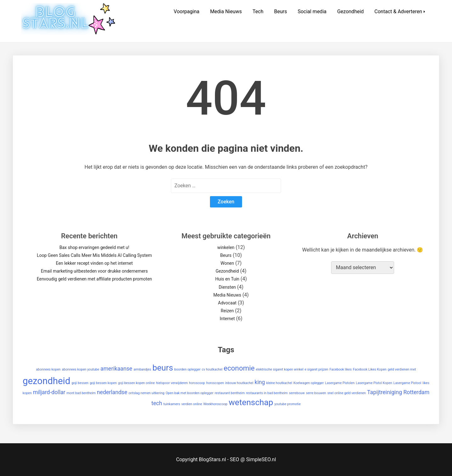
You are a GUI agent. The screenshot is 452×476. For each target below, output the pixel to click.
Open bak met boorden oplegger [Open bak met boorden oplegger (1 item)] (189, 393)
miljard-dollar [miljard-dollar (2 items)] (49, 392)
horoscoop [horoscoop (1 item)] (197, 383)
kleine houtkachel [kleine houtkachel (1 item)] (279, 383)
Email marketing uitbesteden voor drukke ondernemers (94, 271)
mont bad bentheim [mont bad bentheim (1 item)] (81, 393)
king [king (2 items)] (260, 382)
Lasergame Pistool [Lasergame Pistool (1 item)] (407, 383)
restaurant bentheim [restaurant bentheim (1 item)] (230, 393)
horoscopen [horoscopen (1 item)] (215, 383)
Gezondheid (350, 11)
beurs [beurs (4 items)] (163, 368)
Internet (227, 319)
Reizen (227, 311)
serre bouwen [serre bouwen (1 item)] (316, 393)
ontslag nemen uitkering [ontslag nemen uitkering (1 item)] (146, 393)
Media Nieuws (226, 11)
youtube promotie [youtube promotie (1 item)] (288, 404)
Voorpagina (187, 11)
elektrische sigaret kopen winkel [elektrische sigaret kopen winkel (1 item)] (280, 369)
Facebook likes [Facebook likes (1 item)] (341, 369)
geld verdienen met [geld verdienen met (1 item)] (402, 369)
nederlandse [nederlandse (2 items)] (112, 392)
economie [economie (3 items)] (239, 368)
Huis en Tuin (227, 279)
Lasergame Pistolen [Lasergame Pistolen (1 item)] (340, 383)
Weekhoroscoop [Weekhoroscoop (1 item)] (215, 404)
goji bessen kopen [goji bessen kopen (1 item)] (103, 383)
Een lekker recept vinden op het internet (94, 263)
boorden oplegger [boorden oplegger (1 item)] (187, 369)
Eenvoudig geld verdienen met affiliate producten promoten (94, 279)
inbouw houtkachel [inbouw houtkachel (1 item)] (239, 383)
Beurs (281, 11)
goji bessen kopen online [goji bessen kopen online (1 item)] (136, 383)
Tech (258, 11)
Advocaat (227, 303)
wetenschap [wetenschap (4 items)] (251, 402)
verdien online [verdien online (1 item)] (192, 404)
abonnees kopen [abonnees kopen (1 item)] (48, 369)
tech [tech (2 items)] (157, 403)
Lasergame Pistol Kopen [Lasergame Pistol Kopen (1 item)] (374, 383)
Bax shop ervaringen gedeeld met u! (94, 247)
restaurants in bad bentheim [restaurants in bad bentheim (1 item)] (267, 393)
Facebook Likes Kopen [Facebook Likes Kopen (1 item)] (370, 369)
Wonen (227, 263)
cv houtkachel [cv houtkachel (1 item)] (212, 369)
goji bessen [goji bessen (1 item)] (80, 383)
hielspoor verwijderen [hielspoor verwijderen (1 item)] (172, 383)
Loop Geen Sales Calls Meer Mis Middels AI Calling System (94, 255)
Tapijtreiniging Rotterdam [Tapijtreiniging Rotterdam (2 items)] (398, 392)
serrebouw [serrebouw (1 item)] (297, 393)
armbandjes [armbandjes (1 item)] (142, 369)
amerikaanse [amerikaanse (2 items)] (116, 369)
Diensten (227, 287)
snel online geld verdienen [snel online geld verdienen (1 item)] (347, 393)
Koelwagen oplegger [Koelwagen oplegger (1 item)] (308, 383)
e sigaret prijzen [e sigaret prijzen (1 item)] (316, 369)
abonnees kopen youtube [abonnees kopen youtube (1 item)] (80, 369)
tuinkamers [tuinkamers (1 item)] (172, 404)
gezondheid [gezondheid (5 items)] (46, 381)
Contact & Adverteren (398, 11)
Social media (312, 11)
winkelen (226, 247)
